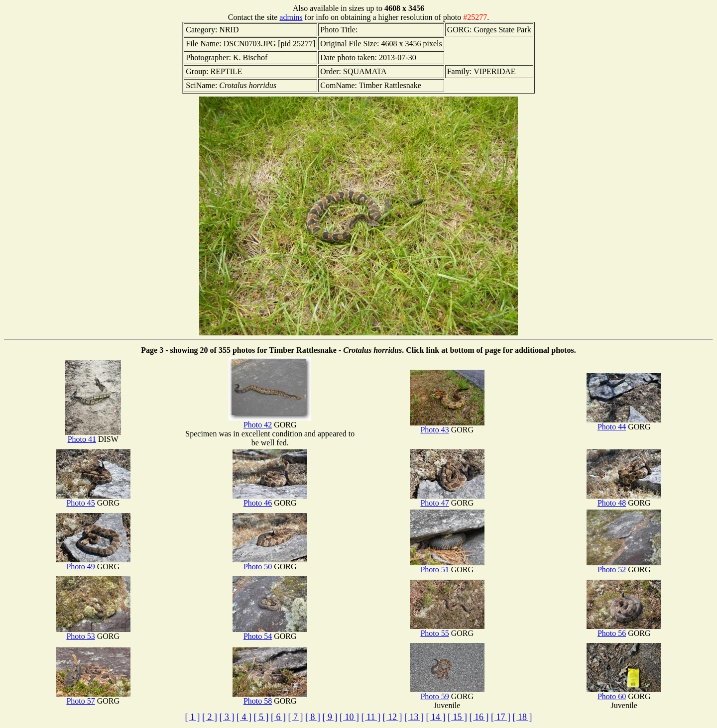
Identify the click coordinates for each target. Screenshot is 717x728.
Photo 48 (624, 499)
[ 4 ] (244, 717)
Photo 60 (624, 693)
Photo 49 (93, 563)
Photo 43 (447, 426)
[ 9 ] (330, 717)
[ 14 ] (435, 717)
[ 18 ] (522, 717)
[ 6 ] (278, 717)
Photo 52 (624, 566)
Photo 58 (270, 697)
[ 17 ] (501, 717)
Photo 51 (447, 566)
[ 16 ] (479, 717)
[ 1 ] (193, 717)
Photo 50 (270, 563)
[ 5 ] (261, 717)
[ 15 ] (457, 717)
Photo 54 (270, 633)
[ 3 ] (227, 717)
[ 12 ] (392, 717)
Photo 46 (270, 499)
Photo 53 (93, 633)
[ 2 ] (210, 717)
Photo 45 (93, 499)
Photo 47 (447, 499)
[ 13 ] (414, 717)
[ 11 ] (371, 717)
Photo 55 (447, 630)
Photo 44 (624, 423)
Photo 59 (447, 693)
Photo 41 (93, 436)
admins (291, 17)
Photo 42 (270, 421)
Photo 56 (624, 630)
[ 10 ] (349, 717)
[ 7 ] (296, 717)
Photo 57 (93, 697)
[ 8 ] (313, 717)
